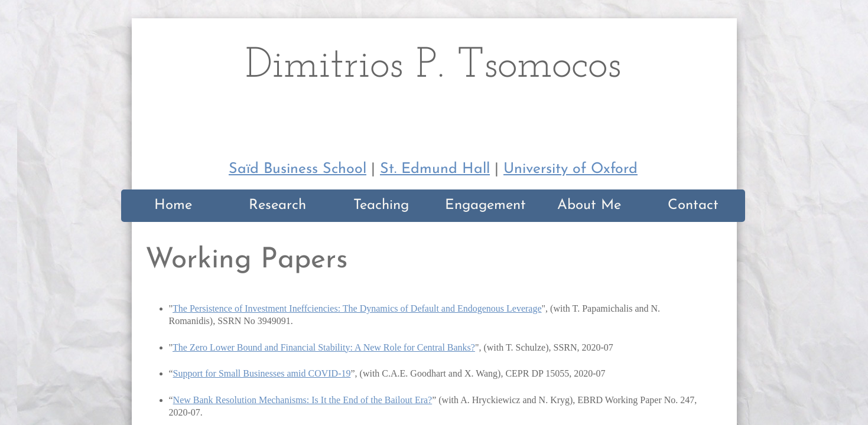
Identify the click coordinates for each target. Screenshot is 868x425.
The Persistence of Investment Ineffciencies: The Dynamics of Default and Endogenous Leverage (357, 308)
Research (277, 205)
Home (173, 205)
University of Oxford (570, 169)
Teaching (381, 205)
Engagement (485, 205)
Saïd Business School (298, 169)
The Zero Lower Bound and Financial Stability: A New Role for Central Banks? (324, 347)
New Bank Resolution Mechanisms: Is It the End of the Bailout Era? (303, 400)
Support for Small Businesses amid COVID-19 (262, 373)
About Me (589, 205)
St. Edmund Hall (435, 169)
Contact (693, 205)
